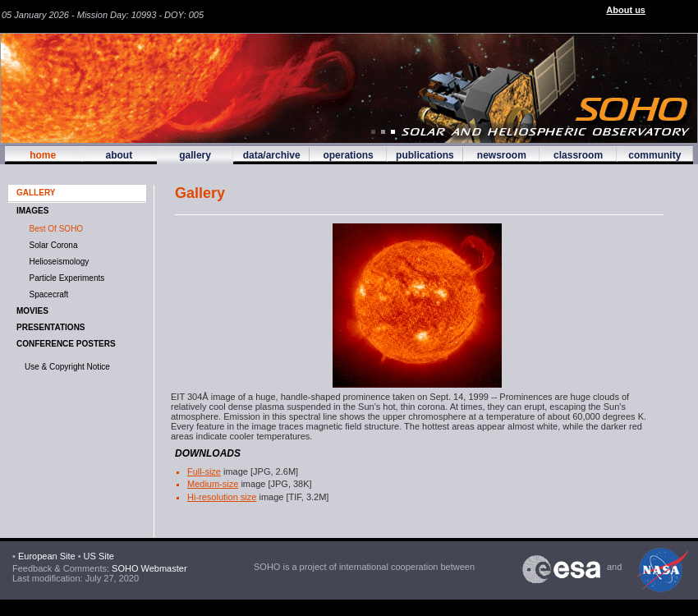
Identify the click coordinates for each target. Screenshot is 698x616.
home (43, 155)
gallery (195, 155)
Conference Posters (66, 344)
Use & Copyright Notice (67, 367)
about (119, 155)
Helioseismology (57, 262)
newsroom (502, 155)
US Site (99, 556)
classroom (578, 155)
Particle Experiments (64, 278)
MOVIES (32, 311)
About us (626, 10)
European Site (47, 556)
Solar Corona (51, 245)
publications (425, 155)
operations (348, 155)
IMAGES (32, 211)
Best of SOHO (54, 229)
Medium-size (213, 484)
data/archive (272, 155)
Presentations (51, 327)
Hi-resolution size (222, 497)
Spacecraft (46, 294)
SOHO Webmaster (148, 568)
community (654, 155)
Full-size (204, 471)
